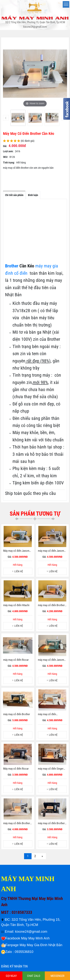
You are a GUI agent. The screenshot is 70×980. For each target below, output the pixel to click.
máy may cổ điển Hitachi (16, 605)
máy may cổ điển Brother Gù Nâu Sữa (51, 605)
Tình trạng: (9, 163)
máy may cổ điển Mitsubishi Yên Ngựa (49, 714)
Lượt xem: (8, 151)
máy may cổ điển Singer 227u (51, 769)
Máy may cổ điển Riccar (16, 769)
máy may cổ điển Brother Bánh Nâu (17, 823)
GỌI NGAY (11, 976)
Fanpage (12, 945)
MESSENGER (57, 976)
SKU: (6, 157)
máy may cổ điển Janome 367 (52, 551)
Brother (12, 266)
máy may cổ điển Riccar (16, 660)
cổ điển (21, 273)
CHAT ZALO (34, 976)
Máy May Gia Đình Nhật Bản (41, 945)
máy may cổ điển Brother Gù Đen (51, 823)
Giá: (5, 146)
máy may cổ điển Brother (17, 714)
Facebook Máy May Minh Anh (28, 938)
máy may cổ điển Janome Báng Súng (52, 660)
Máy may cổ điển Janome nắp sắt (17, 551)
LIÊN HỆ (19, 571)
